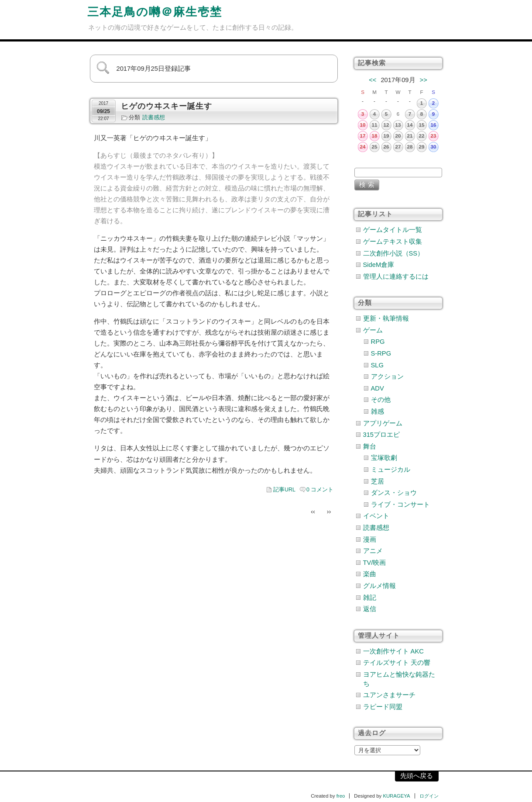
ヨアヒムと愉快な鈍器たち (399, 679)
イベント (376, 516)
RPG (378, 342)
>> (424, 80)
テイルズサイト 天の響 (397, 663)
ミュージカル (391, 470)
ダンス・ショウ (394, 493)
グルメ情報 (379, 586)
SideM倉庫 (379, 265)
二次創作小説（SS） (394, 253)
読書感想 (154, 118)
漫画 (370, 539)
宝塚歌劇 (384, 458)
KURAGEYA (396, 796)
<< (372, 80)
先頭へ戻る (417, 776)
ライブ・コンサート (400, 505)
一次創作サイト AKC (393, 651)
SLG (377, 365)
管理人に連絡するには (396, 277)
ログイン (429, 796)
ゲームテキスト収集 (393, 242)
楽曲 (370, 574)
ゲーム (373, 330)
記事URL (284, 490)
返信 (370, 609)
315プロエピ (382, 435)
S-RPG (381, 353)
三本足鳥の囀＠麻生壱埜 (155, 12)
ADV (378, 388)
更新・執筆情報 (386, 318)
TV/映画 (375, 563)
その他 (381, 400)
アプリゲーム (383, 423)
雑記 (370, 598)
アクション (387, 377)
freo (341, 796)
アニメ (373, 551)
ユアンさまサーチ (389, 695)
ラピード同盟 (383, 707)
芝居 (378, 481)
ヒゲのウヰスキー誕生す (166, 106)
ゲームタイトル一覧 (393, 230)
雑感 (378, 411)
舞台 (370, 446)
